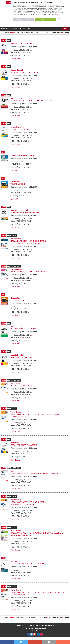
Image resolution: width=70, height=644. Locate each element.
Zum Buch (15, 59)
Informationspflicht (47, 626)
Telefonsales (18, 184)
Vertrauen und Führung (23, 329)
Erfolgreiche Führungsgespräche (29, 564)
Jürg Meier (15, 561)
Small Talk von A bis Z (21, 357)
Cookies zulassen (46, 20)
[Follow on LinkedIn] (38, 634)
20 (45, 33)
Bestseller (25, 28)
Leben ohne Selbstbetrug (24, 155)
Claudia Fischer (17, 182)
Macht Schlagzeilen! (21, 44)
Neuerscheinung (9, 28)
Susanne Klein (16, 270)
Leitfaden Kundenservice (24, 129)
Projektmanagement (21, 386)
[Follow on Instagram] (42, 634)
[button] (7, 642)
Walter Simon (16, 239)
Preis (7, 33)
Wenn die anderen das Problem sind (29, 272)
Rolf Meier (15, 443)
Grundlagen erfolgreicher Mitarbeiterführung (36, 474)
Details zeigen (60, 19)
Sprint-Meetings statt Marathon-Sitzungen (33, 101)
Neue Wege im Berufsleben (24, 72)
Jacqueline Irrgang (18, 127)
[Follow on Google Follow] (35, 634)
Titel (3, 33)
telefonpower (18, 300)
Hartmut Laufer (17, 98)
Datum (13, 33)
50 (48, 33)
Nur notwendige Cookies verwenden (23, 20)
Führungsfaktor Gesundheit (26, 213)
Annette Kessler (17, 355)
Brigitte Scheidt (17, 70)
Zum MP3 (14, 170)
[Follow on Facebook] (28, 634)
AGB (26, 626)
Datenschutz (33, 626)
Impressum (20, 626)
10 (43, 33)
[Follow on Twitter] (32, 634)
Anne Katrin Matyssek (19, 210)
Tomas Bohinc (16, 384)
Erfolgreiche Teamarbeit (24, 445)
